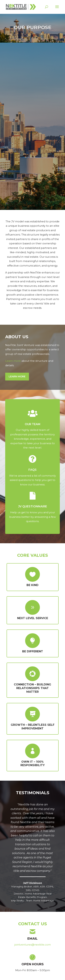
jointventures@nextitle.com (33, 945)
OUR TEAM (33, 424)
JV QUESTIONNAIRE (33, 506)
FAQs (32, 470)
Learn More (17, 376)
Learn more (13, 361)
